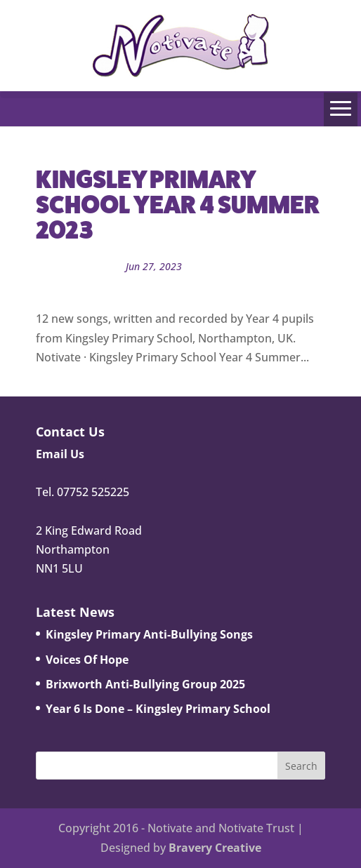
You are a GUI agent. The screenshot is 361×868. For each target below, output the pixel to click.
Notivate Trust (182, 285)
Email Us (60, 454)
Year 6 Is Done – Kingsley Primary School (158, 709)
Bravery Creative (215, 848)
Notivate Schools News (89, 285)
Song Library (250, 285)
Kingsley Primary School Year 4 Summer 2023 (178, 205)
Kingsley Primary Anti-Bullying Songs (149, 634)
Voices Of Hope (87, 660)
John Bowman (82, 266)
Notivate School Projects (250, 266)
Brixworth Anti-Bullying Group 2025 (145, 684)
